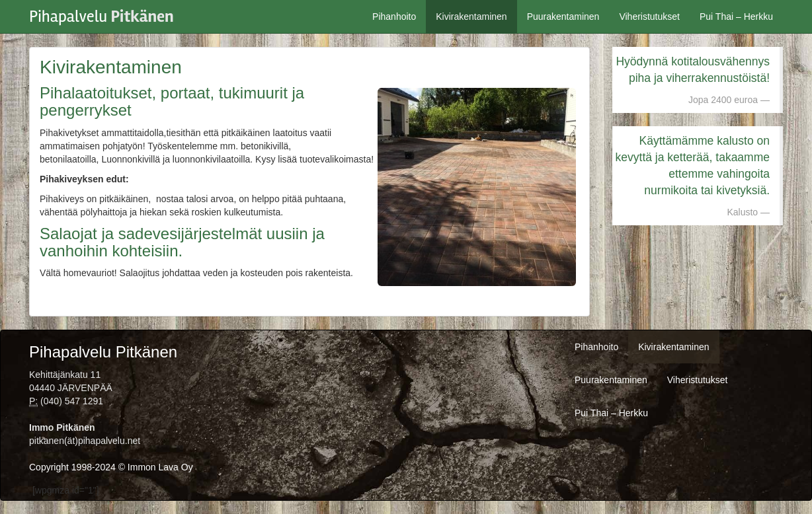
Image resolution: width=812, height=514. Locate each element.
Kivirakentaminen (471, 17)
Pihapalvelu (101, 13)
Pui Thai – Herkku (736, 17)
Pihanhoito (394, 17)
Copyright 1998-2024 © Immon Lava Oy (111, 467)
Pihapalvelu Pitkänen (103, 352)
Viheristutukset (649, 17)
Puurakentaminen (563, 17)
